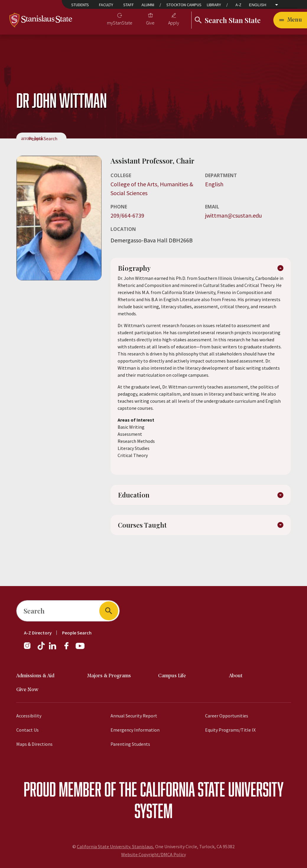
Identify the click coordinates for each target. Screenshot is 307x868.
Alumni (148, 5)
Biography (135, 270)
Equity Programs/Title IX (230, 730)
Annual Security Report (134, 716)
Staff (129, 5)
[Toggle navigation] (290, 20)
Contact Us (27, 730)
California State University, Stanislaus (115, 846)
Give (150, 23)
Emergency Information (135, 730)
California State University (212, 789)
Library (214, 5)
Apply (174, 23)
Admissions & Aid (35, 676)
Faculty (106, 5)
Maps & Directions (34, 744)
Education (134, 497)
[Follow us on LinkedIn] (53, 649)
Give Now (27, 690)
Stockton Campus (184, 5)
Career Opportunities (227, 716)
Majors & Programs (109, 676)
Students (80, 5)
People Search (43, 138)
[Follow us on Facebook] (69, 649)
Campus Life (172, 676)
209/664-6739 (127, 215)
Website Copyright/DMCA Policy (154, 854)
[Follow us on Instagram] (30, 649)
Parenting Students (130, 744)
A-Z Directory (38, 633)
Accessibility (29, 716)
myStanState (120, 23)
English (258, 5)
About (236, 676)
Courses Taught (143, 530)
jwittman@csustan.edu (233, 215)
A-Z (238, 5)
